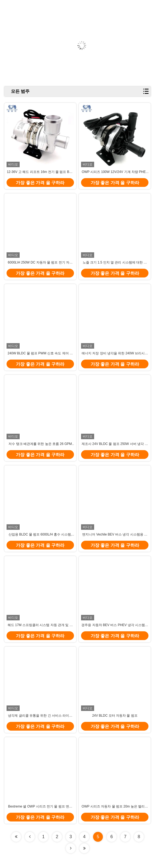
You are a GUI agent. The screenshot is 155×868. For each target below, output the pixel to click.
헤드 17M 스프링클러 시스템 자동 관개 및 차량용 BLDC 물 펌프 (40, 625)
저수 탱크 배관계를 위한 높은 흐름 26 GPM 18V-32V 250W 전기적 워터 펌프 (40, 444)
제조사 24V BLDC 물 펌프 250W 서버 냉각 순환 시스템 (115, 444)
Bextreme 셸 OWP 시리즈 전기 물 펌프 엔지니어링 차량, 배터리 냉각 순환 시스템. (40, 807)
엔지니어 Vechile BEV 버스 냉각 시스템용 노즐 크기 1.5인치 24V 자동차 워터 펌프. (115, 535)
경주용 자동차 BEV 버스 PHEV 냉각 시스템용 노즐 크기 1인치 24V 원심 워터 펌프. (115, 625)
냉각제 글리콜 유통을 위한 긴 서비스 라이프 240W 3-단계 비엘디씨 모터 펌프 (40, 716)
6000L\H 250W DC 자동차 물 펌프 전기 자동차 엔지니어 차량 (40, 263)
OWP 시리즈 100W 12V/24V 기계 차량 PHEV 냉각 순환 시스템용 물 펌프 (115, 172)
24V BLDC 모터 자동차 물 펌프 (115, 716)
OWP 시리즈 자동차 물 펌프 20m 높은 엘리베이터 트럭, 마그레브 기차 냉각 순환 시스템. (115, 807)
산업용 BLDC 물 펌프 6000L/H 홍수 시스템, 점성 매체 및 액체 (40, 535)
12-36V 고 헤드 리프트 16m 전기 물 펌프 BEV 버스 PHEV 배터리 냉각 (40, 172)
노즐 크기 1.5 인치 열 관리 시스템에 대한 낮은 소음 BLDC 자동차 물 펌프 (115, 263)
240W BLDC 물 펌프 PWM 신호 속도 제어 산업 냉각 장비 (40, 354)
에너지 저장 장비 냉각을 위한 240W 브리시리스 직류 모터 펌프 (115, 354)
